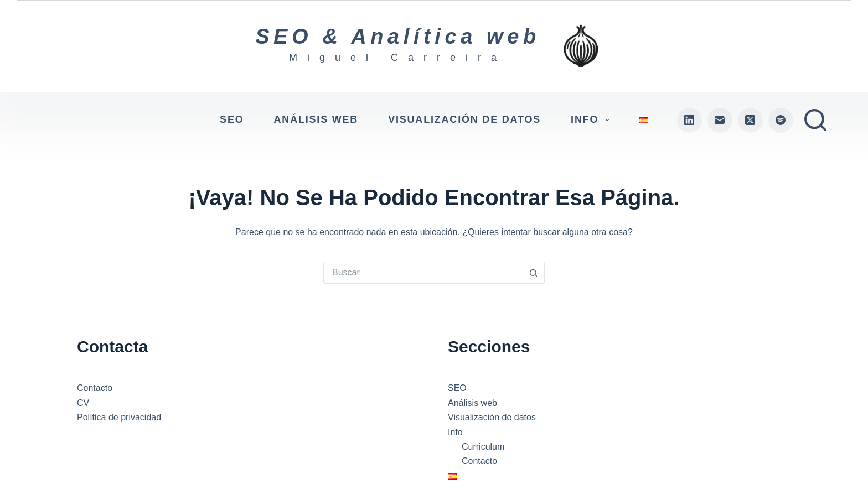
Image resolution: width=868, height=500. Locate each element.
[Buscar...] (423, 273)
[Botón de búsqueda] (534, 273)
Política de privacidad (119, 417)
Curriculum (483, 447)
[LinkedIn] (689, 120)
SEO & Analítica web (398, 37)
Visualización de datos (464, 119)
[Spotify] (781, 120)
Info (592, 120)
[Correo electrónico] (720, 120)
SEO (232, 119)
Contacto (95, 388)
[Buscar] (815, 120)
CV (83, 403)
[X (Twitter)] (750, 120)
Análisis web (316, 119)
